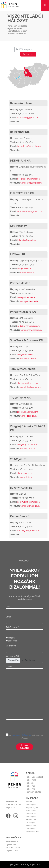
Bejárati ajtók (32, 808)
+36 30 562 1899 (26, 142)
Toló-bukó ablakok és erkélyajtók (31, 814)
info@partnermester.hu (28, 297)
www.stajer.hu (27, 477)
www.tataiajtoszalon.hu (31, 387)
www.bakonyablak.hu (30, 506)
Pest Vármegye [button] (23, 49)
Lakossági (13, 641)
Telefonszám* (12, 627)
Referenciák (11, 801)
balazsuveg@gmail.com (28, 118)
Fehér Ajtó (31, 789)
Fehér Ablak (31, 780)
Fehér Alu (30, 786)
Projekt (11, 638)
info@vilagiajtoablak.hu (28, 445)
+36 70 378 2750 (26, 408)
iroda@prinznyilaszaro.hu (29, 326)
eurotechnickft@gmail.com (29, 211)
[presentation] (25, 724)
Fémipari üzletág (34, 792)
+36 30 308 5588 (26, 498)
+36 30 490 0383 (26, 265)
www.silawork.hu (28, 359)
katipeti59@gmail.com (27, 240)
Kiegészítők (31, 826)
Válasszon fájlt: (13, 656)
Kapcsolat (11, 807)
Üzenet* (10, 666)
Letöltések (31, 829)
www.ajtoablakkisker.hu (31, 183)
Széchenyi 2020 (13, 804)
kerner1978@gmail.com (28, 531)
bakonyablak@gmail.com (29, 502)
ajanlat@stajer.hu (25, 473)
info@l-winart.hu (25, 269)
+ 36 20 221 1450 (26, 469)
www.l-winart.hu (28, 273)
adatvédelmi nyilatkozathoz (21, 735)
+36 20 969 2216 (26, 527)
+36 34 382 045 (25, 379)
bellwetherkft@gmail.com (29, 146)
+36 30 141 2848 (26, 207)
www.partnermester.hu (31, 301)
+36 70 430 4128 (26, 351)
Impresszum (12, 850)
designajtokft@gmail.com (29, 179)
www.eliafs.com (28, 449)
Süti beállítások (13, 847)
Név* (8, 606)
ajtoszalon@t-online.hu (27, 383)
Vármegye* (11, 646)
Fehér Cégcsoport (34, 777)
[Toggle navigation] (45, 6)
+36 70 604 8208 (26, 114)
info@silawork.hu (25, 355)
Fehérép (30, 783)
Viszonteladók (32, 832)
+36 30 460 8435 (26, 322)
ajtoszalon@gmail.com (27, 412)
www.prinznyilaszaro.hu (31, 330)
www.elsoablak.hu (29, 416)
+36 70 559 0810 (26, 441)
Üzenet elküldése (24, 747)
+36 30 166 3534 (26, 175)
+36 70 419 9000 (26, 293)
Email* (9, 617)
